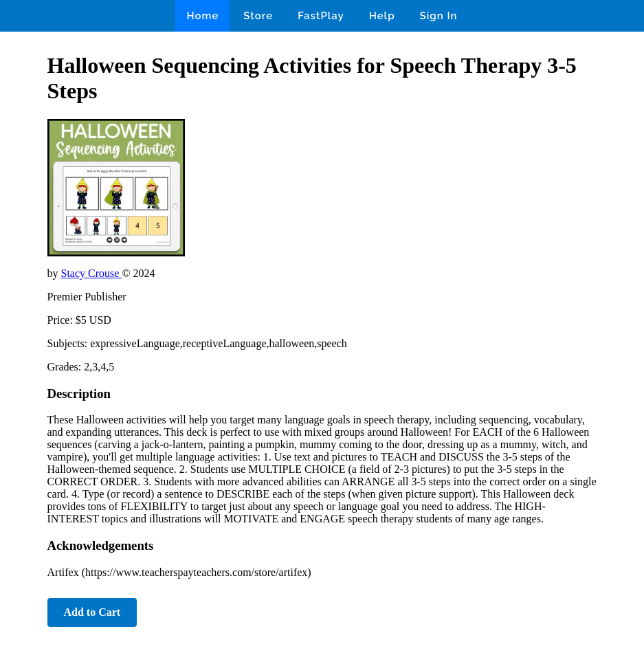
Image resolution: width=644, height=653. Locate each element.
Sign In (439, 16)
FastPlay (321, 16)
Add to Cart (92, 612)
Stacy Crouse (92, 273)
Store (258, 16)
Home (202, 16)
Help (382, 16)
